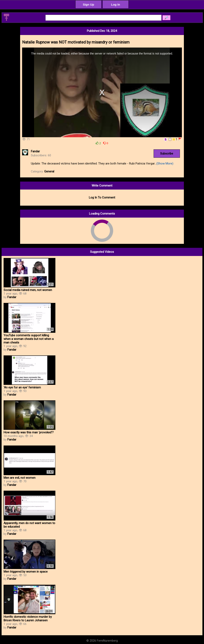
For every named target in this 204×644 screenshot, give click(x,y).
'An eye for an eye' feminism (22, 387)
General (49, 171)
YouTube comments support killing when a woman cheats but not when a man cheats (29, 339)
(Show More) (165, 163)
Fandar (35, 151)
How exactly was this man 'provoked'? (29, 432)
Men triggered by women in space (26, 572)
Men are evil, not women (20, 478)
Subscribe (167, 154)
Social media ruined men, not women (28, 290)
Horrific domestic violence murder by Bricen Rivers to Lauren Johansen (28, 619)
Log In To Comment (102, 197)
